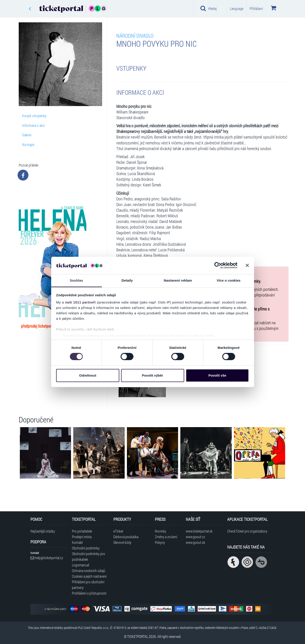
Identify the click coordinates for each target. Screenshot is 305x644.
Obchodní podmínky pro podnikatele (88, 556)
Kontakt (77, 542)
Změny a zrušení (166, 537)
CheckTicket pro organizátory (247, 531)
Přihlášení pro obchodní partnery (88, 585)
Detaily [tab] (127, 280)
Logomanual (80, 565)
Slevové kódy (122, 542)
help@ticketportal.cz (47, 558)
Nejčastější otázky (43, 531)
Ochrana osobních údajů (89, 571)
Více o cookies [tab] (229, 280)
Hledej (209, 8)
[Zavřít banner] (247, 265)
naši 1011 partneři (80, 302)
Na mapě (28, 145)
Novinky (161, 531)
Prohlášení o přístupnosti (89, 593)
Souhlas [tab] (76, 280)
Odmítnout (88, 375)
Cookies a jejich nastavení (89, 576)
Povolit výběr (152, 375)
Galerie (27, 135)
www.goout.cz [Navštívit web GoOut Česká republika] (195, 537)
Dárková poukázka (126, 537)
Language (237, 8)
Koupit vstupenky (34, 116)
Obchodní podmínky (86, 548)
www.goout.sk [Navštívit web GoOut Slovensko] (195, 542)
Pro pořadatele (82, 531)
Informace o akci (33, 125)
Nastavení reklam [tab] (178, 280)
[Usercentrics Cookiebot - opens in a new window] (218, 265)
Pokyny (160, 542)
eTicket (118, 531)
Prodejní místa (82, 537)
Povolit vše (217, 375)
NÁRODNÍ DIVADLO (135, 36)
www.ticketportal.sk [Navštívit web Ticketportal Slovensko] (199, 531)
